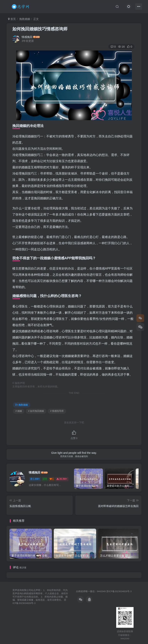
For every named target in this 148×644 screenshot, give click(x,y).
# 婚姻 (19, 411)
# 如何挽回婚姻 (36, 411)
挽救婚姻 (25, 19)
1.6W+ (35, 479)
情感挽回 (27, 37)
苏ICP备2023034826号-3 (119, 591)
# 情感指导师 (57, 411)
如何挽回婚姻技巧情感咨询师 (40, 29)
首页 (12, 19)
